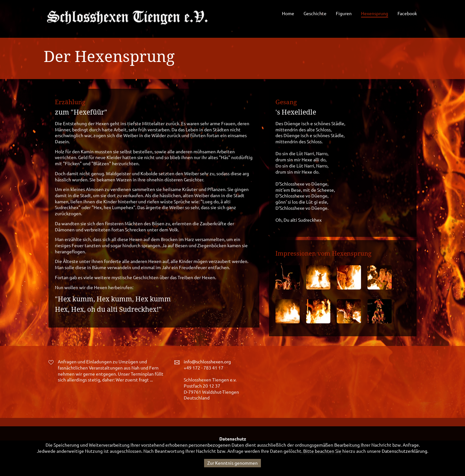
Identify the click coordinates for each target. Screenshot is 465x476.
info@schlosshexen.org (207, 362)
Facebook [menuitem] (407, 14)
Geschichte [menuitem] (315, 14)
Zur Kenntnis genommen (232, 463)
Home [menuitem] (288, 14)
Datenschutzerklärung (404, 451)
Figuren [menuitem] (344, 14)
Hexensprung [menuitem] (375, 14)
